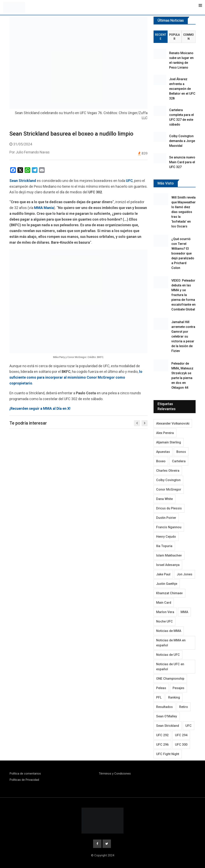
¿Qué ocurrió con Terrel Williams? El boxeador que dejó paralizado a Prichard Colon (183, 253)
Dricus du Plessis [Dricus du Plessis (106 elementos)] (169, 508)
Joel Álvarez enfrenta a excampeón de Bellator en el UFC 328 (182, 89)
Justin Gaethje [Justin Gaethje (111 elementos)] (167, 584)
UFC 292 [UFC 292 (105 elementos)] (162, 735)
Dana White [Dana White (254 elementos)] (164, 499)
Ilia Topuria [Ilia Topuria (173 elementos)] (164, 546)
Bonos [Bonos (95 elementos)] (181, 452)
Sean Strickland (23, 181)
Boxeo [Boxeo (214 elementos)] (161, 461)
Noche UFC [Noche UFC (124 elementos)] (164, 621)
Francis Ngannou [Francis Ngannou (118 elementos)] (169, 527)
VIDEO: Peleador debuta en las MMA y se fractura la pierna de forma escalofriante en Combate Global (183, 295)
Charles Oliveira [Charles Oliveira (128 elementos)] (168, 471)
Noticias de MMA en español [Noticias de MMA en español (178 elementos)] (171, 643)
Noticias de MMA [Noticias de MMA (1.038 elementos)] (169, 631)
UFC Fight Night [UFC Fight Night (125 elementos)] (168, 754)
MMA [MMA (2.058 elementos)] (184, 612)
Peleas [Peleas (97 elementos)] (161, 688)
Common (188, 37)
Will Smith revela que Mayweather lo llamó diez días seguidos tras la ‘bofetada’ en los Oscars (183, 212)
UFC (129, 181)
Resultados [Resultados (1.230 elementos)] (164, 707)
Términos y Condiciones (115, 774)
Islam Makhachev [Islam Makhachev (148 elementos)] (169, 555)
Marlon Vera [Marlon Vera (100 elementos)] (165, 612)
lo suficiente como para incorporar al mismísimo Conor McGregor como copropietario (76, 377)
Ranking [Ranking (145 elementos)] (174, 697)
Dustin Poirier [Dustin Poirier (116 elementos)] (166, 518)
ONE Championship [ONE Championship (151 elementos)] (170, 679)
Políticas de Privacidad (24, 780)
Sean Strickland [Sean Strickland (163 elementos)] (168, 726)
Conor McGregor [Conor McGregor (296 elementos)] (169, 489)
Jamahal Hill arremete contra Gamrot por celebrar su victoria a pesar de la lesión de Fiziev (183, 336)
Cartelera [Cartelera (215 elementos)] (179, 461)
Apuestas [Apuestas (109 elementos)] (163, 452)
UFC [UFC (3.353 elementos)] (188, 726)
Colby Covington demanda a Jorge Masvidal (182, 141)
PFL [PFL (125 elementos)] (159, 697)
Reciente (161, 37)
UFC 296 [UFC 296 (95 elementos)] (162, 745)
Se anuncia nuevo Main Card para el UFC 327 (182, 162)
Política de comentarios (25, 774)
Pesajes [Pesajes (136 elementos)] (178, 688)
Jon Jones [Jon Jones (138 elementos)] (185, 574)
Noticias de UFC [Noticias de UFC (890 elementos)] (168, 655)
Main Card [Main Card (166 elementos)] (164, 603)
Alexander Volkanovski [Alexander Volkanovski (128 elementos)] (173, 423)
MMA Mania (44, 208)
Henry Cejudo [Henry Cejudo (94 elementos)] (166, 537)
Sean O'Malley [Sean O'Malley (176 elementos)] (167, 716)
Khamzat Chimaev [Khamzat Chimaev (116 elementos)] (169, 593)
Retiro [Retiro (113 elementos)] (184, 707)
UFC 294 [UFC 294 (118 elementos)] (181, 735)
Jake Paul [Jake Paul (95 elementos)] (163, 574)
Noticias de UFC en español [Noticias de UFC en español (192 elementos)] (170, 667)
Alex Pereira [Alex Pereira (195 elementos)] (165, 433)
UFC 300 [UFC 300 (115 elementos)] (181, 745)
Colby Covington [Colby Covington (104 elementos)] (168, 480)
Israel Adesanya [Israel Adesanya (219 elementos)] (168, 565)
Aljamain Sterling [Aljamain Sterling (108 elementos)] (169, 442)
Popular (174, 37)
